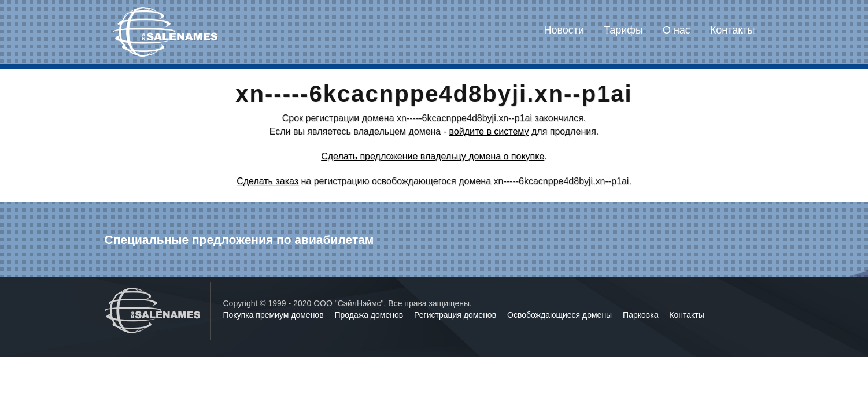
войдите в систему (489, 131)
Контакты (733, 30)
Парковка (642, 315)
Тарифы (623, 30)
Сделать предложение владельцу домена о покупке (433, 156)
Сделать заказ (267, 181)
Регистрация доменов (456, 315)
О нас (677, 30)
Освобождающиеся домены (561, 315)
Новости (564, 30)
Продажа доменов (370, 315)
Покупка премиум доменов (275, 315)
